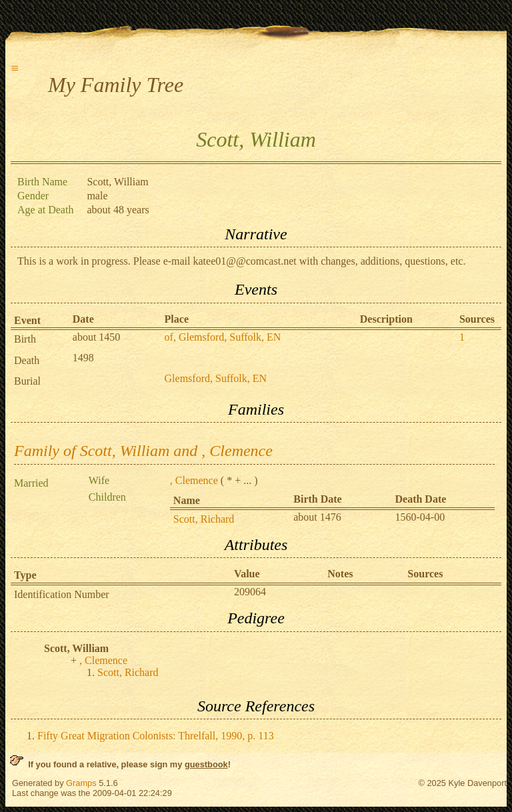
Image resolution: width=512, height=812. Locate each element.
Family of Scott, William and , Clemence (143, 451)
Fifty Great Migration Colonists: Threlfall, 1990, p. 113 (156, 736)
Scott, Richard (204, 519)
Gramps (81, 783)
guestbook (206, 764)
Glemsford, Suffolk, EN (216, 378)
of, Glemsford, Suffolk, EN (223, 337)
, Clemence (194, 480)
